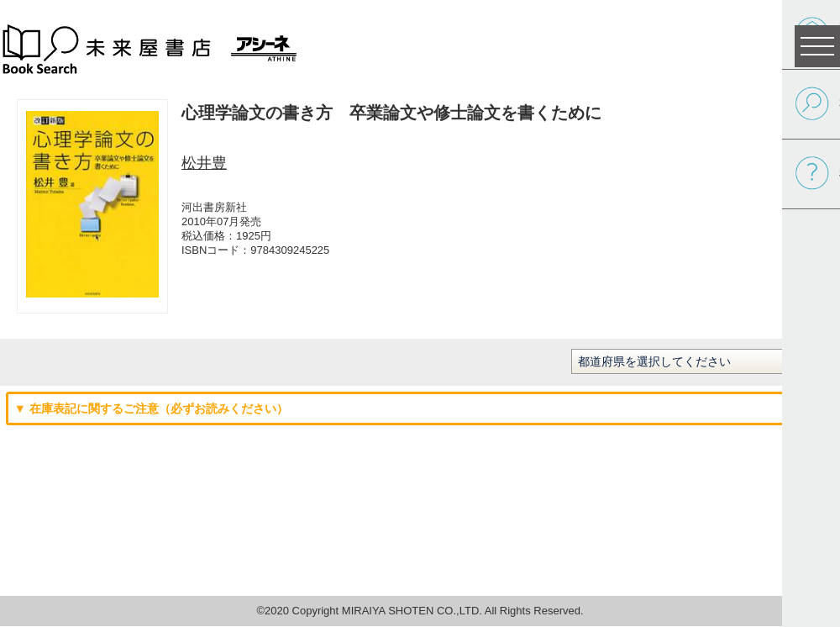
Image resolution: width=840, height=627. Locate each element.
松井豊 (204, 163)
